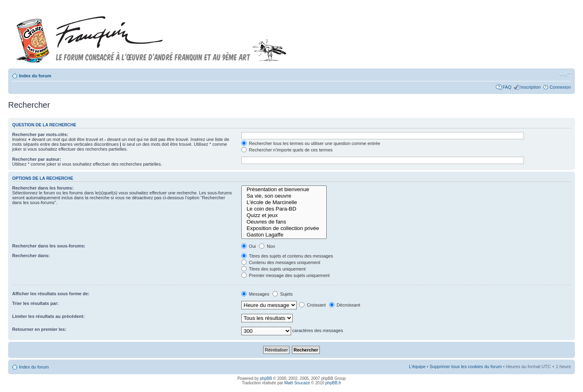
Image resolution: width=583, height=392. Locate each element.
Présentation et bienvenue (284, 190)
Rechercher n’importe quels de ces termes (287, 150)
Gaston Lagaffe (284, 235)
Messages (255, 294)
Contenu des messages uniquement (281, 262)
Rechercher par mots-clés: (40, 134)
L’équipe (417, 366)
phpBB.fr (333, 383)
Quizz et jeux (284, 215)
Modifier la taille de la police (565, 74)
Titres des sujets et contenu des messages (287, 256)
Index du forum (35, 76)
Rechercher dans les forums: (43, 188)
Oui (249, 246)
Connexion (560, 87)
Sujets (283, 294)
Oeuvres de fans (284, 222)
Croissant (313, 305)
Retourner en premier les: (39, 329)
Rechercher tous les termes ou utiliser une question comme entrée (311, 143)
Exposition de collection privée (284, 228)
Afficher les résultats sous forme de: (51, 294)
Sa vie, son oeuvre (284, 196)
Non (267, 246)
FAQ (507, 87)
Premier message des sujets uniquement (285, 275)
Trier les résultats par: (35, 303)
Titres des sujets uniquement (273, 269)
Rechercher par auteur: (37, 159)
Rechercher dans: (31, 256)
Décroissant (345, 305)
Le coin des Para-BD (284, 209)
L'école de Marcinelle (284, 202)
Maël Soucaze (297, 383)
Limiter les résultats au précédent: (48, 316)
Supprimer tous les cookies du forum (466, 366)
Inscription (530, 87)
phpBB (266, 378)
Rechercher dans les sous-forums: (49, 246)
